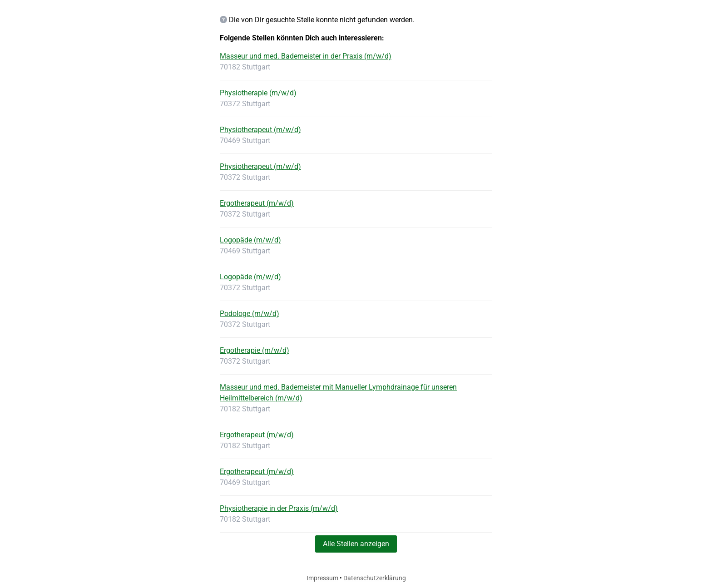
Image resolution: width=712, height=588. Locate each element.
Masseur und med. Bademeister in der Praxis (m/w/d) (306, 56)
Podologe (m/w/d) (250, 314)
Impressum (322, 578)
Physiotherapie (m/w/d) (258, 93)
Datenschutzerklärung (375, 578)
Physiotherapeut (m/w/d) (260, 130)
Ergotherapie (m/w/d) (255, 350)
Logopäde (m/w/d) (250, 240)
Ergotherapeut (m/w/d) (257, 203)
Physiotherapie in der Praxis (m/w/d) (279, 508)
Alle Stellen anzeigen (356, 544)
